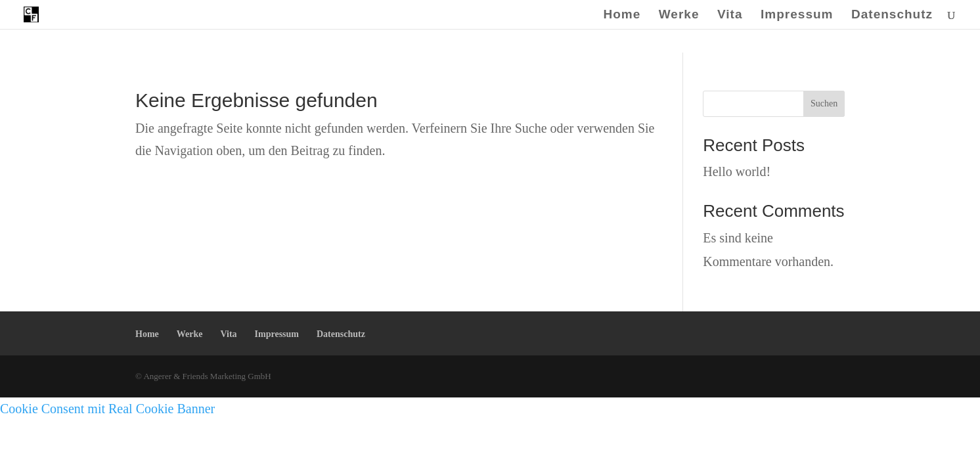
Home (622, 15)
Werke (679, 15)
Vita (730, 15)
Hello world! (737, 171)
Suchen (824, 103)
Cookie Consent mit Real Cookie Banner (107, 409)
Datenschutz (892, 15)
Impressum (797, 15)
